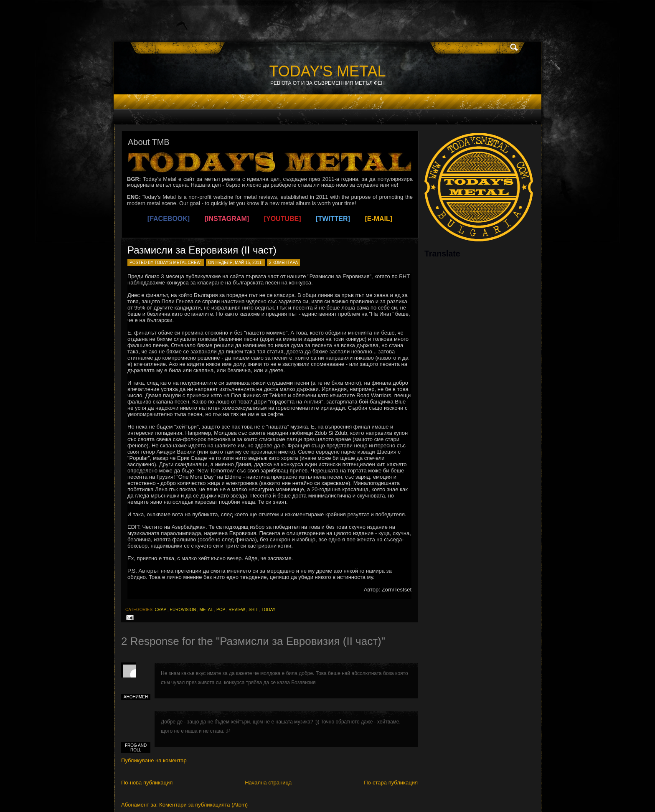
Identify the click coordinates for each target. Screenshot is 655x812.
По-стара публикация (391, 783)
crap (160, 610)
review (237, 610)
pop (221, 610)
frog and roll (136, 748)
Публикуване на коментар (154, 760)
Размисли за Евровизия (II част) (202, 250)
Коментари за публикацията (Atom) (203, 805)
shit (253, 610)
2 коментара (283, 263)
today (269, 610)
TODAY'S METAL (328, 71)
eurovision (183, 610)
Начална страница (268, 783)
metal (206, 610)
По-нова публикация (147, 783)
